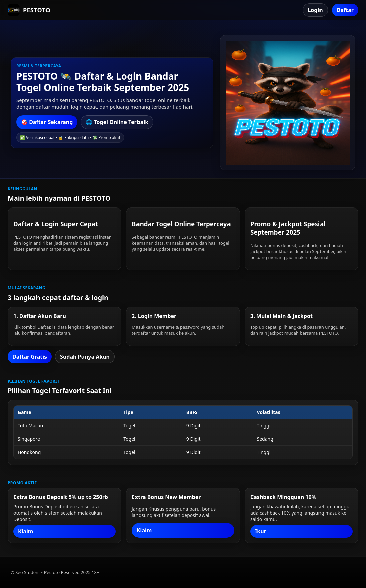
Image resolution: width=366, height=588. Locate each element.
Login (315, 10)
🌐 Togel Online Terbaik (117, 122)
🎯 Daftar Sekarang (47, 122)
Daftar (345, 10)
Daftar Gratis (30, 357)
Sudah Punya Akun (85, 357)
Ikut (261, 531)
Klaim (26, 531)
